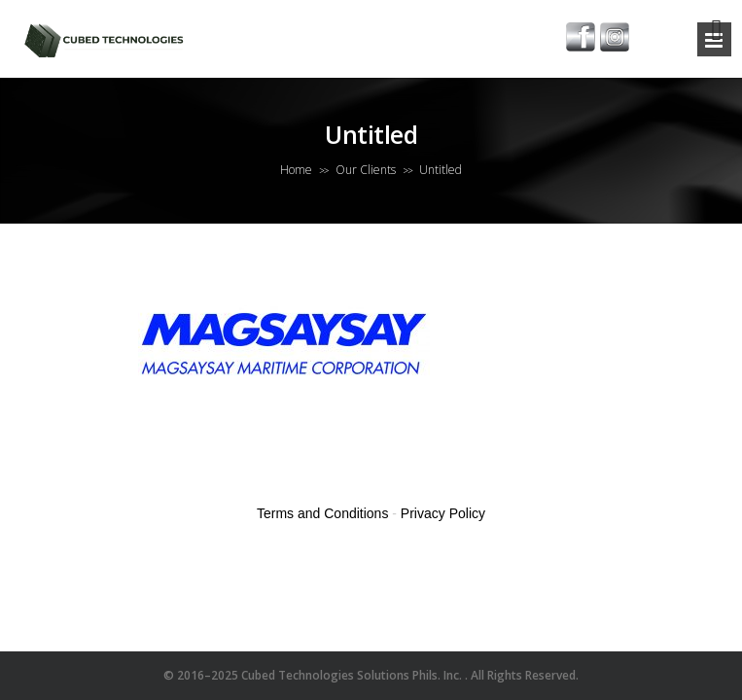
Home (296, 170)
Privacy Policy (443, 513)
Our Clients (366, 170)
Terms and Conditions (322, 513)
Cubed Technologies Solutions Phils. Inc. (353, 675)
